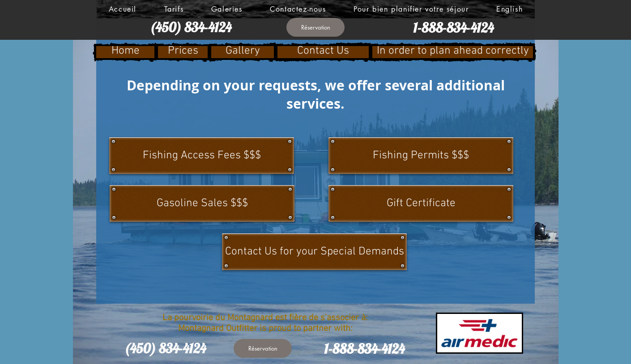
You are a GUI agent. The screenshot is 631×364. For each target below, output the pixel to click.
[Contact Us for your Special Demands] (314, 252)
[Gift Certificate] (421, 203)
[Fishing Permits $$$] (421, 156)
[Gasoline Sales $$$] (202, 203)
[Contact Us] (323, 52)
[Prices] (183, 52)
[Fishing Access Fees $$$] (202, 156)
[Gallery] (243, 52)
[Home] (125, 52)
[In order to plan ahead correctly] (453, 52)
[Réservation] (315, 27)
